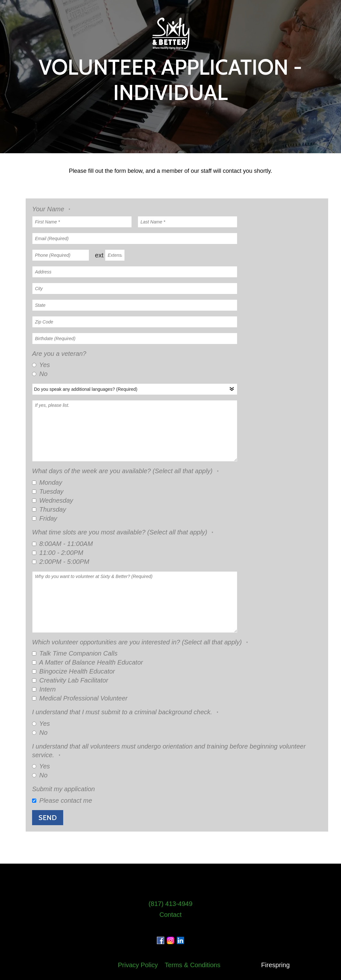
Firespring (275, 965)
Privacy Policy (138, 965)
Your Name (49, 209)
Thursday (49, 509)
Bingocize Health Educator (73, 671)
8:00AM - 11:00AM (62, 544)
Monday (47, 482)
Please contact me (62, 800)
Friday (45, 518)
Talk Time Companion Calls (75, 653)
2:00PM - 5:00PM (61, 562)
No (40, 374)
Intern (44, 689)
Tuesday (48, 491)
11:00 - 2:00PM (58, 553)
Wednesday (53, 500)
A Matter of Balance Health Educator (88, 662)
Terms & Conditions (193, 965)
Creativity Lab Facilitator (70, 680)
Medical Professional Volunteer (80, 698)
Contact (170, 915)
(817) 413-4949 (170, 904)
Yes (41, 365)
